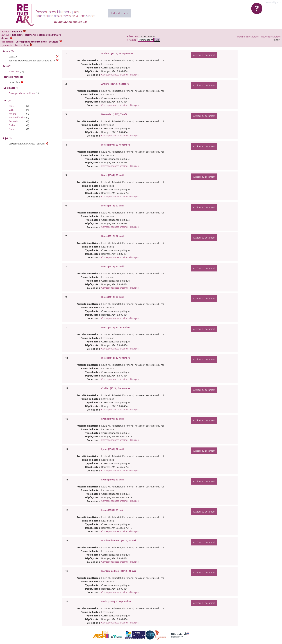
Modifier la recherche (248, 37)
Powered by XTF (273, 2)
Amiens (12, 114)
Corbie (12, 125)
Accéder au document (204, 55)
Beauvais (13, 121)
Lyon (11, 110)
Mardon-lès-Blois (17, 118)
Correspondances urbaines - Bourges (120, 75)
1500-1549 (14, 71)
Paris (11, 129)
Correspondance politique (22, 93)
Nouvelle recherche (271, 37)
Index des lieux (120, 13)
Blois (11, 106)
